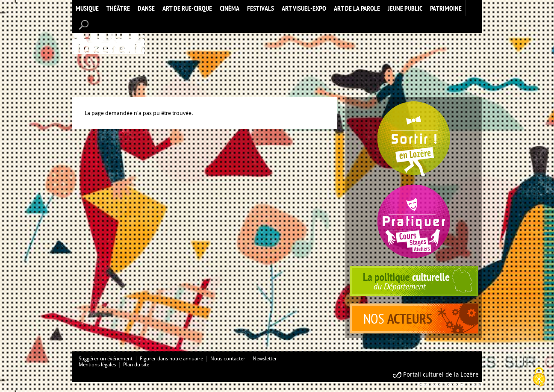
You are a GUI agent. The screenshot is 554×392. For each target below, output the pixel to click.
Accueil (108, 36)
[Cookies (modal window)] (539, 377)
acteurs (414, 318)
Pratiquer (414, 221)
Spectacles (414, 139)
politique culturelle (414, 281)
